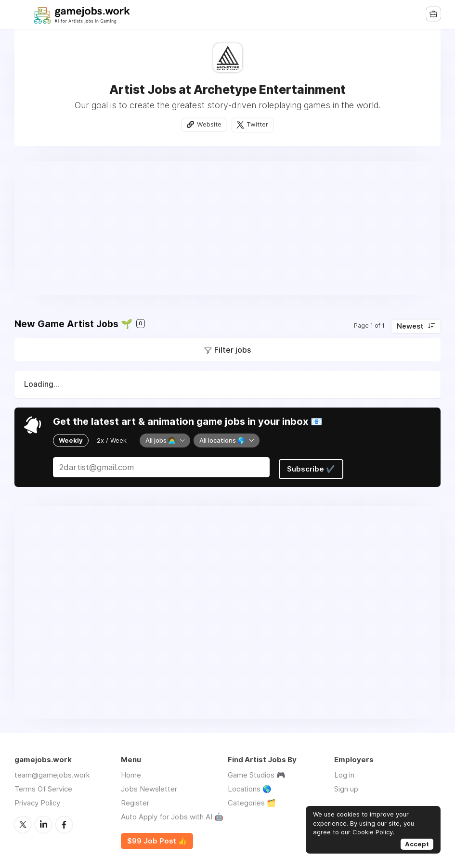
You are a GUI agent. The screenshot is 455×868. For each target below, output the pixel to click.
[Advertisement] (227, 229)
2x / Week (112, 440)
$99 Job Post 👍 (157, 839)
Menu (22, 14)
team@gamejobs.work (52, 772)
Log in (344, 772)
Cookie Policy (373, 832)
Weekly (71, 440)
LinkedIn (43, 822)
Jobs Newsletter (149, 786)
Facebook (64, 822)
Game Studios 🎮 (257, 772)
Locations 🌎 (250, 786)
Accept (417, 844)
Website (208, 125)
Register (135, 800)
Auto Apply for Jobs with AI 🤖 (172, 814)
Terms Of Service (43, 786)
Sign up (346, 786)
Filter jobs (233, 350)
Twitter (258, 125)
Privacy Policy (37, 800)
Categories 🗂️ (252, 800)
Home (131, 772)
